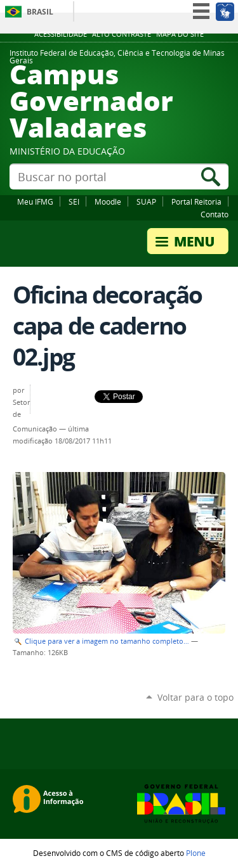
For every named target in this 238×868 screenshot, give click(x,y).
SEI (74, 201)
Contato (215, 214)
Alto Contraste (122, 34)
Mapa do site (180, 34)
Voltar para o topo (195, 697)
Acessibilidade (61, 34)
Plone (196, 853)
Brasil (40, 12)
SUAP (146, 201)
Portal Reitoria (196, 201)
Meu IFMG (35, 201)
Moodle (108, 201)
